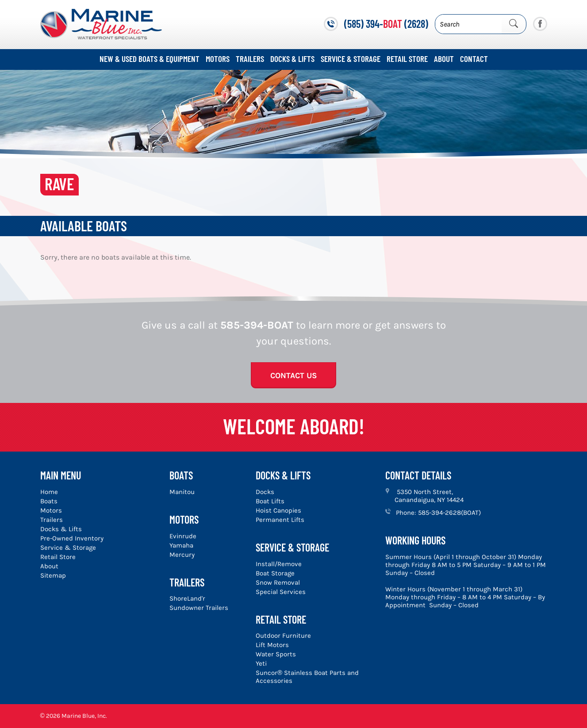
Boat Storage (275, 573)
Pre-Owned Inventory (72, 538)
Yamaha (181, 545)
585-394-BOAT (257, 325)
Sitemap (53, 575)
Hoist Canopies (278, 510)
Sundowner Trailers (199, 608)
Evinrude (183, 536)
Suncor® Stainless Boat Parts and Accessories (307, 677)
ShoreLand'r (187, 598)
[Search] (468, 24)
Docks (265, 492)
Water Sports (276, 654)
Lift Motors (272, 645)
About (444, 59)
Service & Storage (351, 59)
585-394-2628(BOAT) (449, 513)
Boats (49, 501)
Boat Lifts (270, 501)
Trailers (250, 59)
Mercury (182, 555)
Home (49, 492)
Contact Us (293, 375)
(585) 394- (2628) (386, 24)
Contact (474, 59)
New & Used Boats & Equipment (150, 59)
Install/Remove (279, 564)
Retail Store (407, 59)
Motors (218, 59)
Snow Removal (278, 582)
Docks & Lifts (292, 59)
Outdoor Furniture (283, 636)
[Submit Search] (514, 24)
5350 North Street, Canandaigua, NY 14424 (429, 496)
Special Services (281, 592)
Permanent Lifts (280, 520)
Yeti (261, 663)
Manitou (182, 492)
